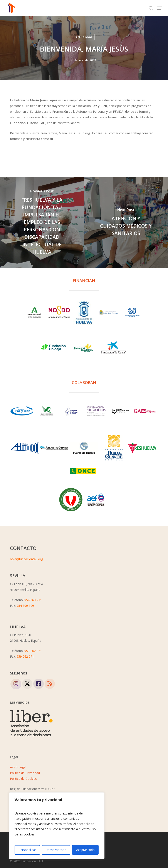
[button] (160, 8)
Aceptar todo (85, 850)
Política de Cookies (23, 779)
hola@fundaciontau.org (26, 559)
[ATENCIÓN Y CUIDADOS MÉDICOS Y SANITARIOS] (126, 223)
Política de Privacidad (25, 773)
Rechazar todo (56, 850)
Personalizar (27, 850)
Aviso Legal (18, 767)
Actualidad (84, 37)
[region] (57, 826)
